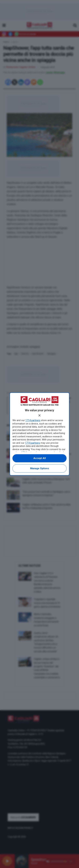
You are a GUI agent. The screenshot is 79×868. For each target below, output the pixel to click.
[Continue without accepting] (39, 415)
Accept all (40, 458)
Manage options (40, 468)
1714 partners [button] (33, 420)
